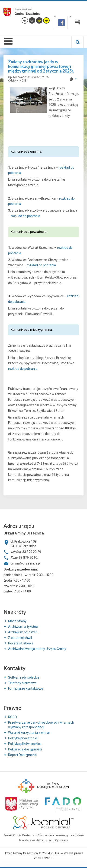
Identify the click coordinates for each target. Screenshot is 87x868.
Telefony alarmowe (22, 683)
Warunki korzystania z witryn (29, 733)
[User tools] (73, 79)
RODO (13, 717)
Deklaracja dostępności (25, 749)
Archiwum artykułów (23, 627)
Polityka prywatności (23, 738)
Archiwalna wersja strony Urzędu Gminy (37, 649)
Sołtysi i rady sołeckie (24, 677)
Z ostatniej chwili (20, 638)
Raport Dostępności (22, 755)
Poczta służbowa (21, 643)
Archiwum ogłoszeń (23, 632)
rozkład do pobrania (26, 216)
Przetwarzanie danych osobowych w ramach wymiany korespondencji (41, 725)
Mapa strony (17, 621)
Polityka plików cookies (25, 744)
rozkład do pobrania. (23, 369)
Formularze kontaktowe (26, 689)
